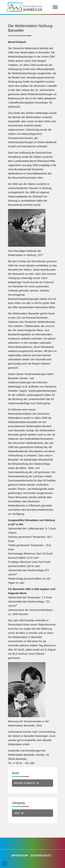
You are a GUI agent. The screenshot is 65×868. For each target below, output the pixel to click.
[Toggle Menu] (55, 7)
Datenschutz (41, 855)
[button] (5, 863)
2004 (17, 813)
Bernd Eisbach (25, 783)
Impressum (20, 855)
